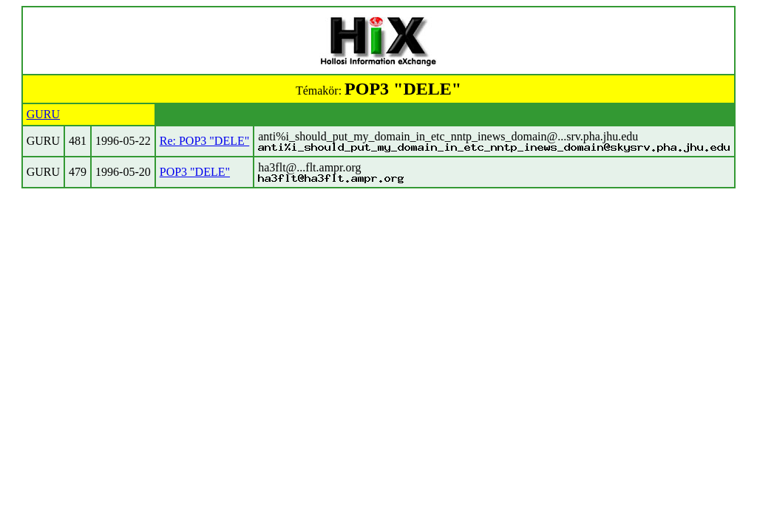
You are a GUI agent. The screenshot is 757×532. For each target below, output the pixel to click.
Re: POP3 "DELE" (205, 141)
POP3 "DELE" (195, 172)
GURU (43, 114)
